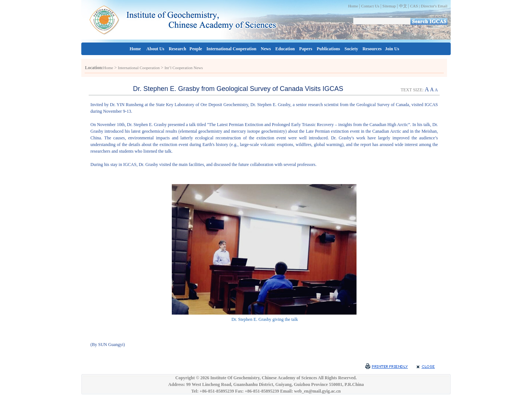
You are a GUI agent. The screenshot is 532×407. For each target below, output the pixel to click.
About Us (155, 49)
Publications (328, 49)
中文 (403, 6)
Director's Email (434, 6)
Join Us (392, 49)
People (196, 49)
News (266, 49)
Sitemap (389, 6)
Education (285, 49)
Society (352, 49)
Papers (306, 49)
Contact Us (370, 6)
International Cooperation (231, 49)
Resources (372, 49)
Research (178, 49)
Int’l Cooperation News (184, 68)
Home (353, 6)
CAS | (415, 6)
